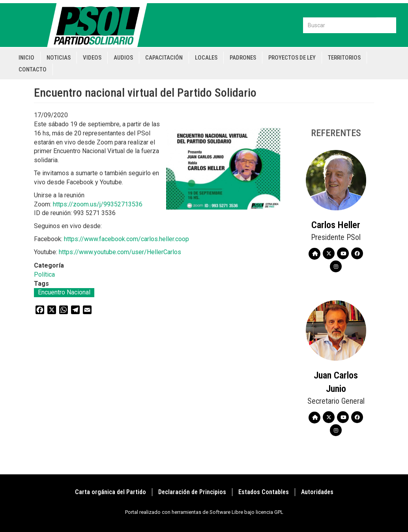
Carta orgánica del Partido (110, 492)
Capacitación (164, 58)
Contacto (33, 69)
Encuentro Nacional (64, 292)
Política (44, 274)
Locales (206, 58)
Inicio (26, 58)
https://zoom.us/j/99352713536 (98, 204)
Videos (92, 58)
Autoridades (317, 492)
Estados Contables (264, 492)
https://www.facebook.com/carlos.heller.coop (126, 239)
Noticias (59, 58)
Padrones (243, 58)
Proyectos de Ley (292, 58)
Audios (123, 58)
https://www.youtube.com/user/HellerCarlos (120, 252)
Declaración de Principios (192, 492)
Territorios (344, 58)
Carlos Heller (336, 225)
